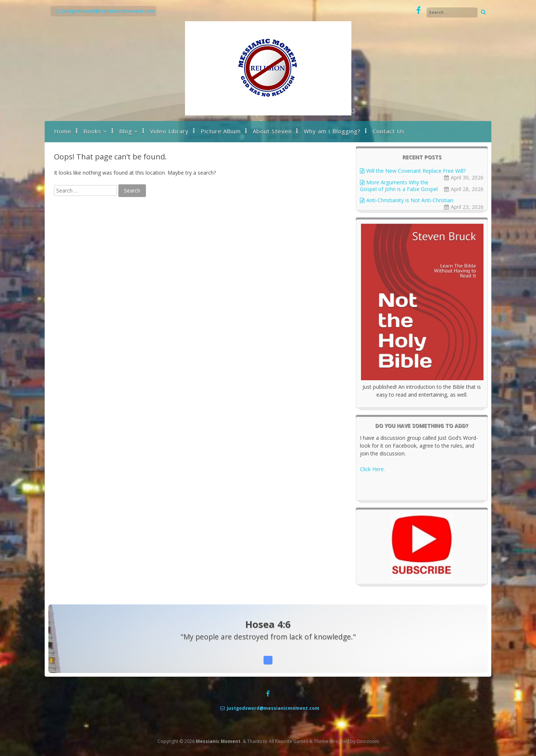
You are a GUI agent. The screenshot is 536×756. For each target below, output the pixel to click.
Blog (126, 131)
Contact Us (389, 131)
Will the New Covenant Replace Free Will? (416, 171)
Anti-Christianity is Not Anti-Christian (410, 200)
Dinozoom (368, 741)
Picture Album (221, 131)
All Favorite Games (288, 741)
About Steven (272, 131)
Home (63, 131)
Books (92, 131)
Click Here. (372, 469)
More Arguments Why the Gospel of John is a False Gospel (399, 186)
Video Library (169, 131)
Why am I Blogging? (332, 131)
